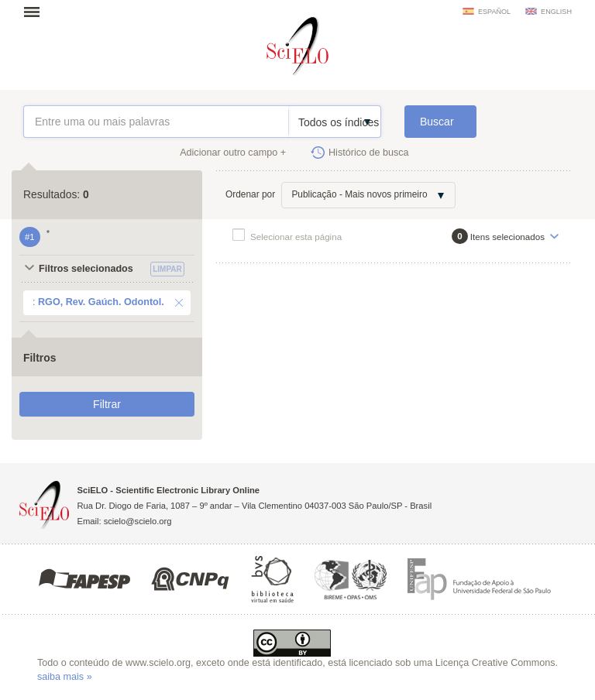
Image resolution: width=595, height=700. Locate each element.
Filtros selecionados (86, 269)
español (494, 12)
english (556, 12)
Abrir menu (36, 12)
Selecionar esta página (296, 237)
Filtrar (107, 404)
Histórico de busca (369, 153)
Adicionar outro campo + (233, 153)
